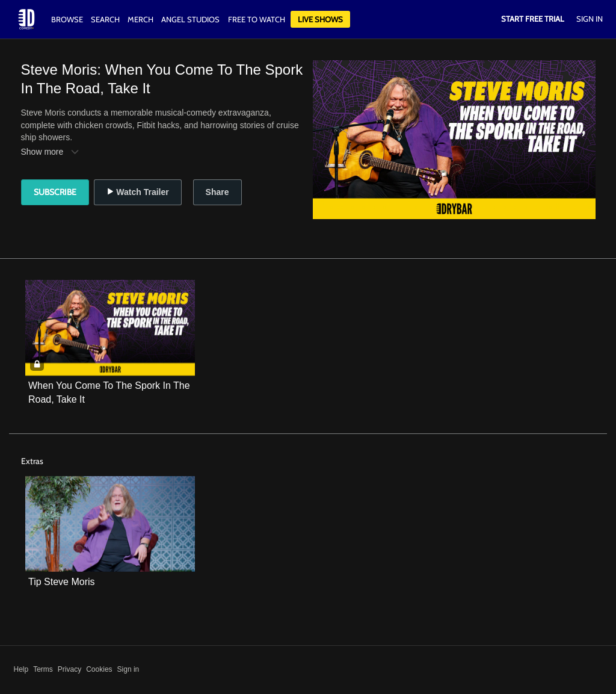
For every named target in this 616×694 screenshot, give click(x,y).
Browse (68, 19)
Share (217, 192)
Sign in (128, 669)
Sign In (590, 19)
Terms (43, 669)
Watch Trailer (137, 192)
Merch (140, 19)
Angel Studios (190, 19)
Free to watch (257, 19)
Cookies (99, 669)
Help (21, 669)
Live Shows (320, 19)
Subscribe (55, 192)
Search (106, 19)
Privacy (69, 669)
